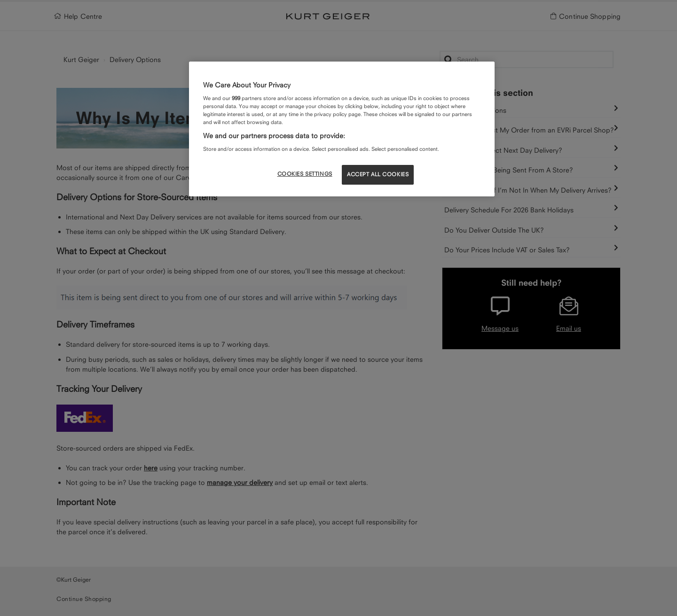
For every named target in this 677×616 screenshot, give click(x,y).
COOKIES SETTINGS (305, 174)
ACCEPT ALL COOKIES (378, 174)
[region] (342, 129)
